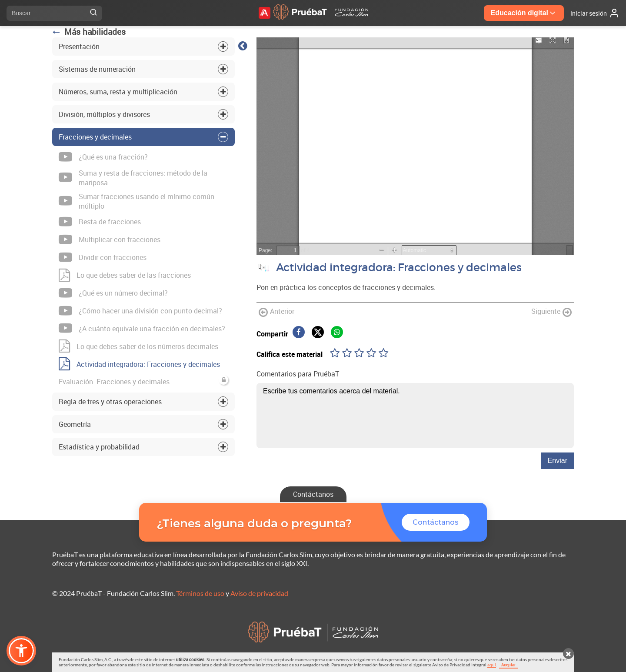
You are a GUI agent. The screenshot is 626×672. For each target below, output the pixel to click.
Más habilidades (89, 32)
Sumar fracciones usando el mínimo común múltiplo (137, 201)
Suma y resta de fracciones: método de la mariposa (133, 178)
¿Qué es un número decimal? (113, 293)
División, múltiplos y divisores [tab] (104, 114)
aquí (492, 665)
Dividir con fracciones (103, 258)
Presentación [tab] (79, 47)
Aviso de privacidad (259, 593)
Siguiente (551, 312)
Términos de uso (200, 593)
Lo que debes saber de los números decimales (138, 346)
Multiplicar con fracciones (110, 240)
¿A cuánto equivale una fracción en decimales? (142, 328)
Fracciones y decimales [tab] (95, 137)
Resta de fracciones (100, 222)
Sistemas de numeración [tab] (97, 69)
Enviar (558, 461)
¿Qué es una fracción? (103, 157)
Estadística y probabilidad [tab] (99, 447)
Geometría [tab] (75, 424)
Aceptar (509, 665)
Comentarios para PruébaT (298, 374)
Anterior (276, 312)
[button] (21, 651)
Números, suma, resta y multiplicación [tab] (118, 92)
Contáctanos (313, 494)
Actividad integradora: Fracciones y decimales (139, 364)
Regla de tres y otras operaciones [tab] (110, 402)
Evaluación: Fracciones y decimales (143, 381)
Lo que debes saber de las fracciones (125, 275)
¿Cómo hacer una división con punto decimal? (140, 311)
